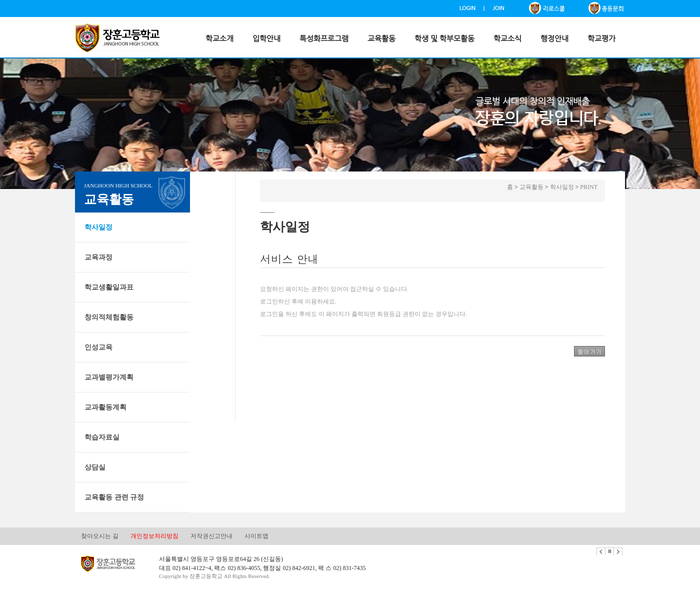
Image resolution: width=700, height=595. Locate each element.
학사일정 (98, 227)
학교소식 (507, 39)
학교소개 (219, 39)
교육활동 (381, 39)
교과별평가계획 (109, 377)
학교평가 (601, 39)
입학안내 (266, 39)
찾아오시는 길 (100, 536)
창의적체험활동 (109, 317)
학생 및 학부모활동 (444, 39)
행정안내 (554, 39)
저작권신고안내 (211, 536)
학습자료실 (102, 437)
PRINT (589, 187)
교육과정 (98, 257)
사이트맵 (256, 536)
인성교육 (98, 347)
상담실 (95, 467)
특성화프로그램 (324, 39)
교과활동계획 (105, 407)
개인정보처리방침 (154, 536)
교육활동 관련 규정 (114, 497)
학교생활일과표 (109, 287)
